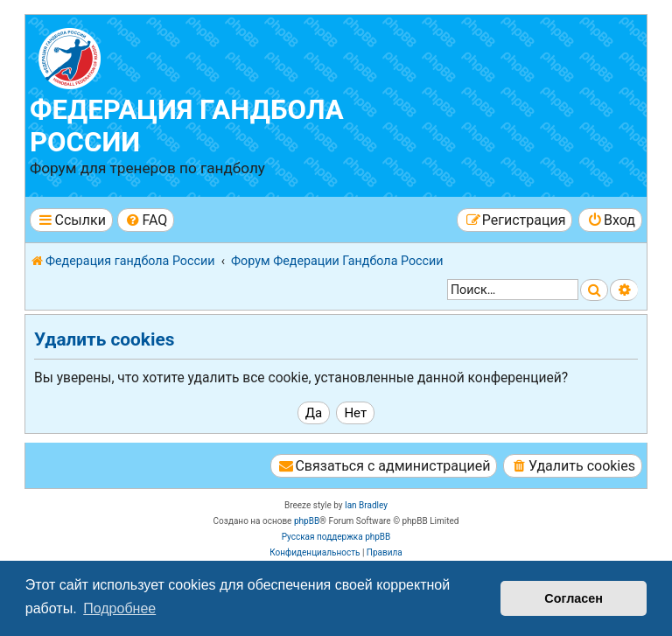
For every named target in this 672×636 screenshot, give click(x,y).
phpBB (307, 521)
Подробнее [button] (119, 608)
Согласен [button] (574, 598)
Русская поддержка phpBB (336, 537)
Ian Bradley (366, 505)
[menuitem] (146, 220)
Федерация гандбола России (187, 126)
